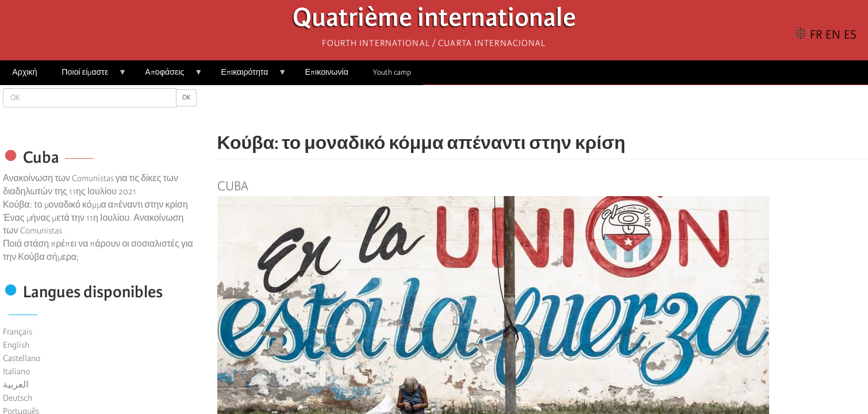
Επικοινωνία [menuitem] (327, 72)
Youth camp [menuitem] (392, 72)
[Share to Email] (559, 109)
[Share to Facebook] (510, 109)
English (16, 345)
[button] (575, 109)
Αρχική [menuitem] (24, 72)
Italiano (16, 371)
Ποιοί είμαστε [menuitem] (88, 76)
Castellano (22, 358)
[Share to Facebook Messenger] (543, 109)
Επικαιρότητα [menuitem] (247, 76)
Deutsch (18, 398)
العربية (16, 385)
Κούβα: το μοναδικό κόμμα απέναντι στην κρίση (95, 205)
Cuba (233, 186)
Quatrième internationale (434, 20)
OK (186, 97)
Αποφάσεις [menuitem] (168, 76)
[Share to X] (527, 109)
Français (18, 332)
